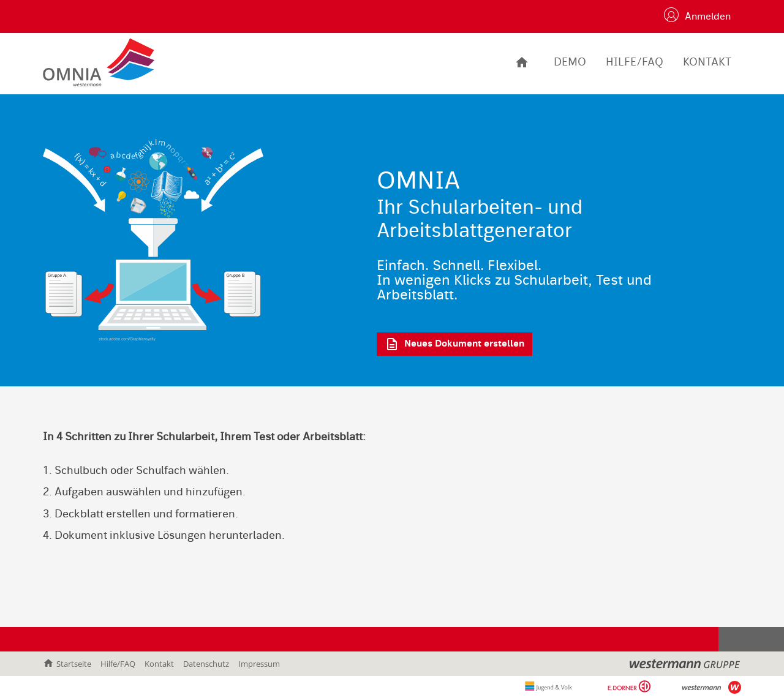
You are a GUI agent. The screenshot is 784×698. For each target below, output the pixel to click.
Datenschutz (206, 664)
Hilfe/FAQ (118, 664)
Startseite (67, 663)
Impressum (259, 664)
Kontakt (159, 664)
